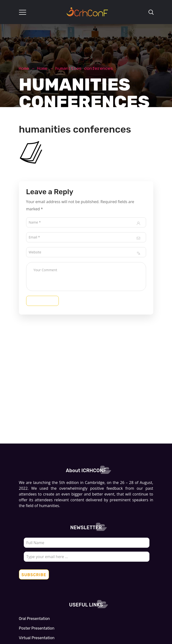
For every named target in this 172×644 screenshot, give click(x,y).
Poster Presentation (37, 628)
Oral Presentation (34, 619)
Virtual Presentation (37, 638)
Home (24, 68)
